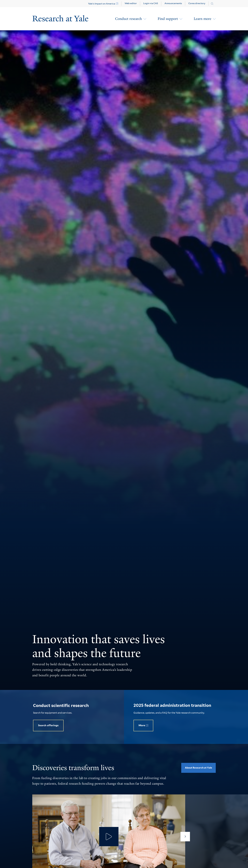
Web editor (131, 3)
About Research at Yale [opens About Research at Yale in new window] (198, 768)
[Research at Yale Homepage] (60, 19)
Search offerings (48, 725)
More (142, 725)
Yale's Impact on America (102, 4)
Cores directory (197, 3)
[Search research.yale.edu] (212, 4)
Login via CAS (151, 3)
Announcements (173, 3)
